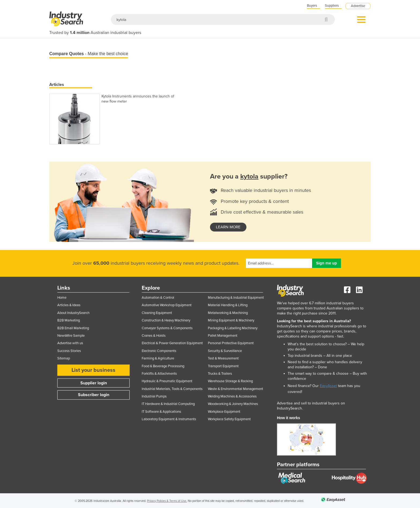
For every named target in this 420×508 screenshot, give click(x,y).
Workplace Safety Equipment (229, 419)
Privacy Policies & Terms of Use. (167, 501)
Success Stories (69, 351)
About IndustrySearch (73, 313)
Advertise (358, 6)
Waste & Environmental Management (235, 389)
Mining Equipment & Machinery (231, 320)
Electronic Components (159, 351)
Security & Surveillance (225, 351)
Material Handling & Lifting (228, 305)
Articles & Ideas (69, 305)
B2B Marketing (69, 320)
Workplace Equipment (224, 412)
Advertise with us (70, 343)
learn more (228, 227)
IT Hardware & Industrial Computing (168, 404)
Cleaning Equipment (157, 313)
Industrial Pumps (154, 396)
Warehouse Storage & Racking (230, 381)
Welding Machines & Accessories (232, 396)
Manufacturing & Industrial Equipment (236, 298)
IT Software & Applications (161, 412)
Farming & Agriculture (158, 358)
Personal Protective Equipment (231, 343)
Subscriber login (94, 395)
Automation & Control (158, 298)
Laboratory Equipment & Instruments (169, 419)
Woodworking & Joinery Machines (233, 404)
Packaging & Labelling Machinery (233, 328)
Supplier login (94, 383)
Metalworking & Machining (228, 313)
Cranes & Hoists (154, 336)
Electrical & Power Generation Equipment (172, 343)
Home (62, 298)
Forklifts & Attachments (159, 374)
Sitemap (64, 358)
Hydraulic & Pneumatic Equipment (167, 381)
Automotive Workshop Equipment (167, 305)
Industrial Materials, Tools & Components (172, 389)
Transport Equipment (223, 366)
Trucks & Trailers (220, 374)
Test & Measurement (223, 358)
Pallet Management (223, 336)
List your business (93, 370)
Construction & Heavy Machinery (166, 320)
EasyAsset (328, 386)
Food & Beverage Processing (163, 366)
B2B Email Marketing (73, 328)
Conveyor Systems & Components (167, 328)
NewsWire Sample (71, 336)
